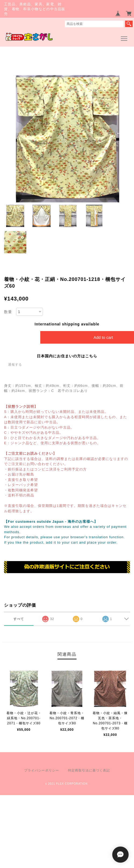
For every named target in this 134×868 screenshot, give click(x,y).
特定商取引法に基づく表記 (89, 770)
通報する (15, 365)
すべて (19, 619)
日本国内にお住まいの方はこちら (67, 356)
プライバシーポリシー (42, 770)
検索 (129, 24)
